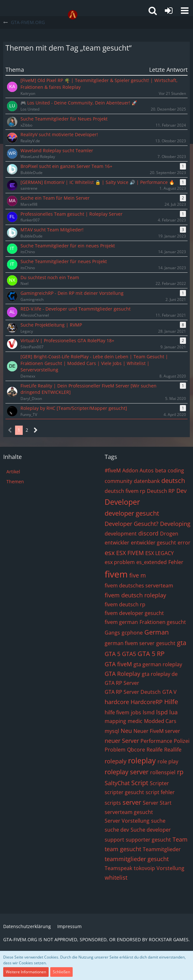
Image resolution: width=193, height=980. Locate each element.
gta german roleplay (158, 664)
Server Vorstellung (127, 821)
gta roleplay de (160, 674)
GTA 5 (113, 654)
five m (138, 575)
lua (173, 712)
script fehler (160, 792)
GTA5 (129, 654)
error (184, 543)
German (157, 632)
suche (158, 821)
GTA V (169, 692)
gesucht (166, 643)
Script (140, 783)
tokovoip (144, 868)
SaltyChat (117, 783)
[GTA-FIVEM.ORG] (73, 15)
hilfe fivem (117, 712)
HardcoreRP (147, 702)
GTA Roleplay (122, 674)
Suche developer (151, 830)
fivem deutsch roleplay (135, 595)
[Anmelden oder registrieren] (169, 11)
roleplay (142, 760)
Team (180, 839)
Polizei (182, 741)
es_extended (152, 562)
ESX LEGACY (160, 553)
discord (148, 533)
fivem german (121, 622)
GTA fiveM (118, 664)
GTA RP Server (122, 683)
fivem (116, 574)
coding (176, 470)
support (114, 840)
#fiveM (113, 470)
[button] (185, 11)
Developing (175, 524)
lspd (162, 712)
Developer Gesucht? (132, 524)
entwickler (117, 543)
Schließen (61, 972)
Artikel (13, 472)
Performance (156, 741)
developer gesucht (132, 513)
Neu (126, 731)
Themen (15, 482)
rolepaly (116, 761)
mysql (112, 731)
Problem (115, 750)
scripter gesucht (124, 792)
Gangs (112, 633)
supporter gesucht (148, 840)
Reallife (173, 750)
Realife (155, 750)
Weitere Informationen (26, 972)
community (118, 481)
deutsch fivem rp (125, 491)
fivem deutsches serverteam (139, 586)
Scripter (159, 783)
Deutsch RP (161, 491)
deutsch (173, 481)
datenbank (147, 481)
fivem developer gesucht (134, 613)
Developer (122, 502)
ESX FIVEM (130, 553)
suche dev (117, 830)
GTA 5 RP (151, 654)
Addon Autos (138, 470)
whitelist (116, 877)
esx (110, 553)
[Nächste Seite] (36, 430)
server (132, 802)
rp (180, 772)
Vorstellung (170, 868)
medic (135, 721)
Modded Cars (160, 721)
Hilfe (171, 702)
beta (161, 470)
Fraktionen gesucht (163, 622)
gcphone (132, 633)
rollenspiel (163, 772)
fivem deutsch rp (125, 604)
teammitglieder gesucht (137, 859)
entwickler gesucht (153, 543)
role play (168, 761)
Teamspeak (118, 868)
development (121, 534)
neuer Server (122, 741)
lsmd (149, 712)
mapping (115, 721)
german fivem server (130, 643)
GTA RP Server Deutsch (133, 692)
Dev (181, 491)
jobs (136, 712)
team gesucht (123, 849)
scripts (113, 803)
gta (182, 643)
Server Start (157, 803)
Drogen (169, 534)
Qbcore (136, 750)
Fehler (176, 562)
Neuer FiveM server (157, 731)
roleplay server (127, 772)
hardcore (117, 702)
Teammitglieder (162, 849)
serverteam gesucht (129, 812)
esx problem (120, 562)
